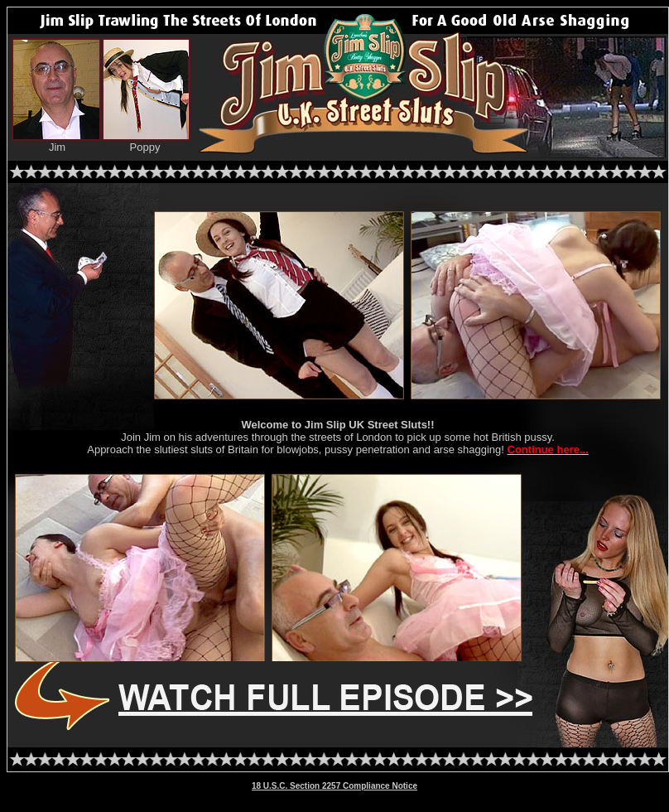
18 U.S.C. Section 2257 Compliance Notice (334, 786)
